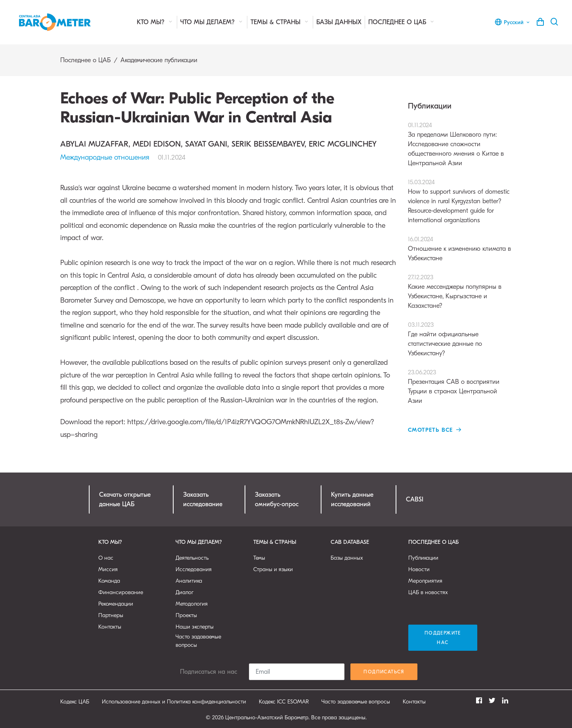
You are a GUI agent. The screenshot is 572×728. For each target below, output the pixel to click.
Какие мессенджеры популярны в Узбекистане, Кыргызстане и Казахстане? (460, 291)
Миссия (108, 569)
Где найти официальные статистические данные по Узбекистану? (460, 338)
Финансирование (121, 592)
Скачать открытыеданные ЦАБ (125, 499)
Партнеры (111, 615)
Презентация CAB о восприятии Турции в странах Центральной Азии (460, 386)
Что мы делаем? (212, 22)
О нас (106, 558)
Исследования (194, 569)
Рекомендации (116, 604)
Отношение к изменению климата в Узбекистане (460, 248)
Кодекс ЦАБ (75, 702)
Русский (513, 22)
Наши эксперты (195, 627)
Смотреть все (435, 430)
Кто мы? (155, 22)
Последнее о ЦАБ (402, 22)
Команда (109, 581)
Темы (259, 558)
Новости (419, 569)
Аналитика (189, 581)
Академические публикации (159, 60)
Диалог (185, 592)
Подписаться (384, 672)
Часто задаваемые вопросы (198, 641)
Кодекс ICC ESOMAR (284, 702)
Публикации (423, 558)
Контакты (110, 627)
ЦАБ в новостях (428, 592)
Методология (192, 604)
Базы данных (339, 22)
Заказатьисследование (203, 499)
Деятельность (192, 558)
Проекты (186, 615)
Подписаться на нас (209, 672)
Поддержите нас (443, 638)
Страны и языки (273, 569)
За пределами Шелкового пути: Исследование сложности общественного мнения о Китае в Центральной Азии (460, 144)
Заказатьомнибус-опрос (277, 499)
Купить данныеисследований (352, 499)
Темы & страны (280, 22)
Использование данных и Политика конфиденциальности (174, 702)
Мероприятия (425, 581)
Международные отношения (105, 157)
